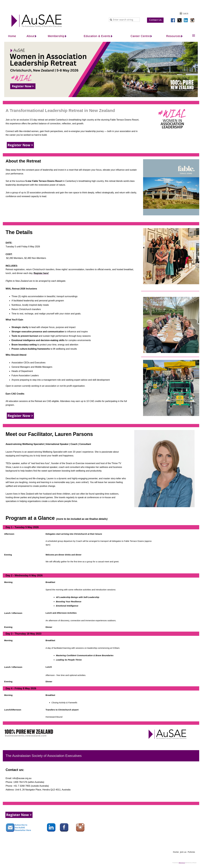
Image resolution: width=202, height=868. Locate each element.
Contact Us (155, 20)
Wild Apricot (182, 863)
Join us (183, 852)
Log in (186, 13)
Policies (191, 852)
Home (176, 852)
